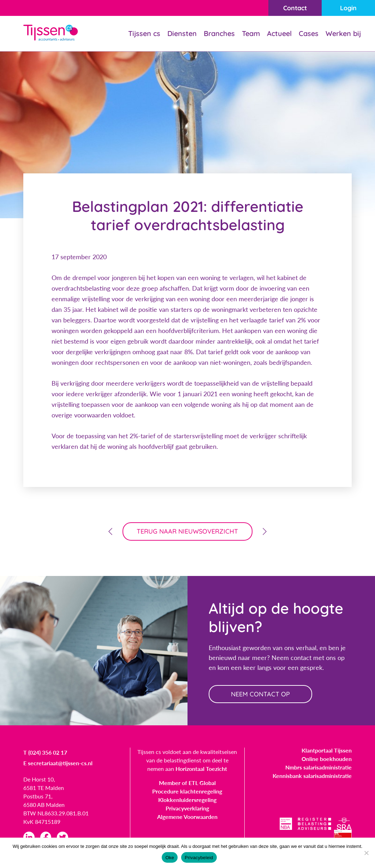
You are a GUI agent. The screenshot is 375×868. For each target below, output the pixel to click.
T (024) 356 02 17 (45, 753)
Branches (219, 33)
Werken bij (343, 33)
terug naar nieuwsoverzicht (188, 531)
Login (348, 8)
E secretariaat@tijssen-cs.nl (58, 763)
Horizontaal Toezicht (201, 769)
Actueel (279, 33)
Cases (309, 33)
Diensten (182, 33)
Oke (170, 858)
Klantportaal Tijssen (327, 751)
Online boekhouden (327, 759)
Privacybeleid (199, 858)
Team (251, 33)
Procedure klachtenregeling (187, 792)
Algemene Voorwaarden (187, 817)
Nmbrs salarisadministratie (319, 768)
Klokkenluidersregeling (187, 800)
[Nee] (366, 853)
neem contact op (261, 694)
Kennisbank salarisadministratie (312, 776)
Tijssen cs (144, 33)
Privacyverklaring (187, 808)
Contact (295, 8)
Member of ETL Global (187, 783)
